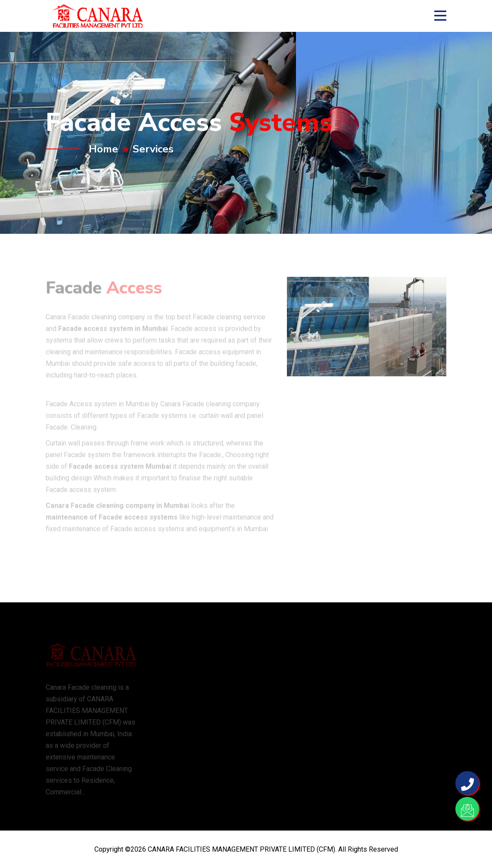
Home (103, 149)
